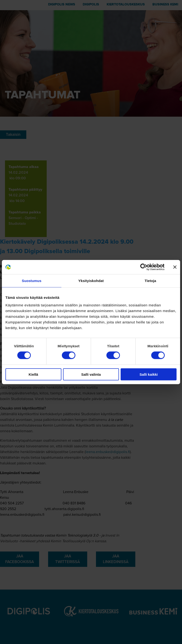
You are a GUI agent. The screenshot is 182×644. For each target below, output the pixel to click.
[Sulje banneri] (175, 267)
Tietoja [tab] (150, 281)
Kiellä (33, 374)
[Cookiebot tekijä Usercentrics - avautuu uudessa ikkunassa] (144, 267)
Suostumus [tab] (32, 281)
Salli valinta (91, 374)
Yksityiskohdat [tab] (91, 281)
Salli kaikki (149, 374)
